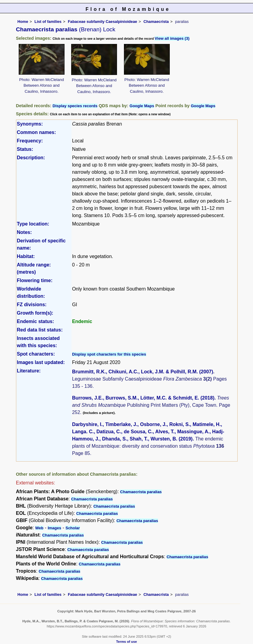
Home (23, 22)
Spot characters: (36, 354)
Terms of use (126, 642)
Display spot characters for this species (109, 354)
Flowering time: (35, 280)
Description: (31, 158)
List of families (48, 22)
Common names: (36, 132)
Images (54, 528)
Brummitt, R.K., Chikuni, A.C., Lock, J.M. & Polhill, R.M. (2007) (143, 372)
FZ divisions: (32, 305)
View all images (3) (172, 38)
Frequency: (30, 141)
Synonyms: (30, 124)
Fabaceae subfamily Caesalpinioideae (103, 22)
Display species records (75, 106)
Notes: (24, 232)
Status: (25, 149)
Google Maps (142, 106)
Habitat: (26, 256)
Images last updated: (41, 362)
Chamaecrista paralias (141, 492)
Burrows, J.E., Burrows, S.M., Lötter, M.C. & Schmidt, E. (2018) (143, 398)
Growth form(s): (35, 313)
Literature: (29, 371)
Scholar (73, 528)
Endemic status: (36, 321)
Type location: (33, 224)
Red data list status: (40, 330)
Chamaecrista (156, 22)
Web (39, 528)
